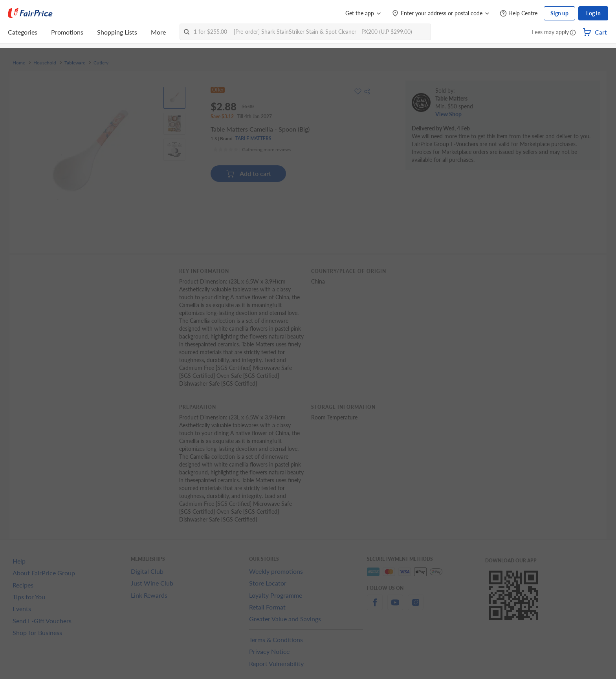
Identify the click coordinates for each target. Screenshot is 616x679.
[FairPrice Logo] (30, 13)
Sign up (559, 13)
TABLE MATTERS (253, 138)
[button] (573, 33)
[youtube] (395, 607)
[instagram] (416, 607)
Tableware (75, 63)
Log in (593, 13)
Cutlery (101, 63)
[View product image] (174, 98)
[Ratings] (252, 150)
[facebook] (375, 607)
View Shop (448, 114)
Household (45, 63)
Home (19, 63)
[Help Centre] (519, 14)
